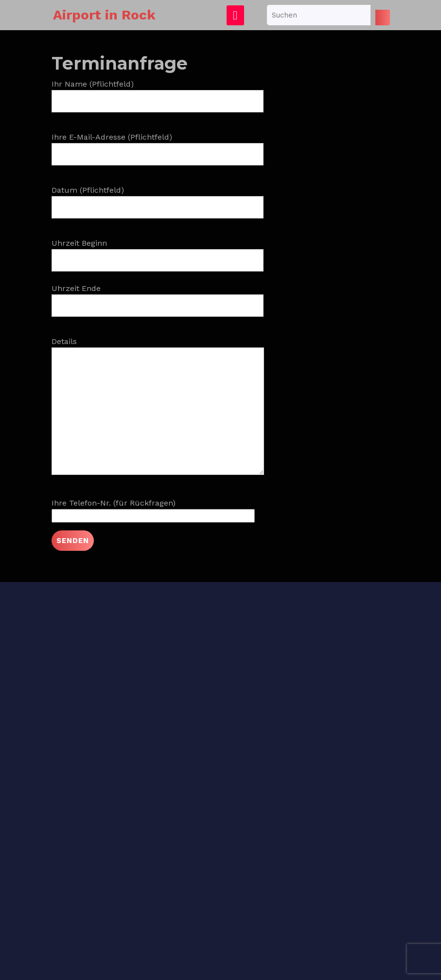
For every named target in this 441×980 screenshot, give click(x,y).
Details (158, 412)
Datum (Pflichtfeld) (158, 199)
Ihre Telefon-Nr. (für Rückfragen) (153, 509)
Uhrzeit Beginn (158, 252)
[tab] (235, 15)
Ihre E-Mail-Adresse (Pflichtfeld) (158, 145)
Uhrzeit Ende (158, 297)
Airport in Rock (104, 15)
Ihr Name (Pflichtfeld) (158, 92)
